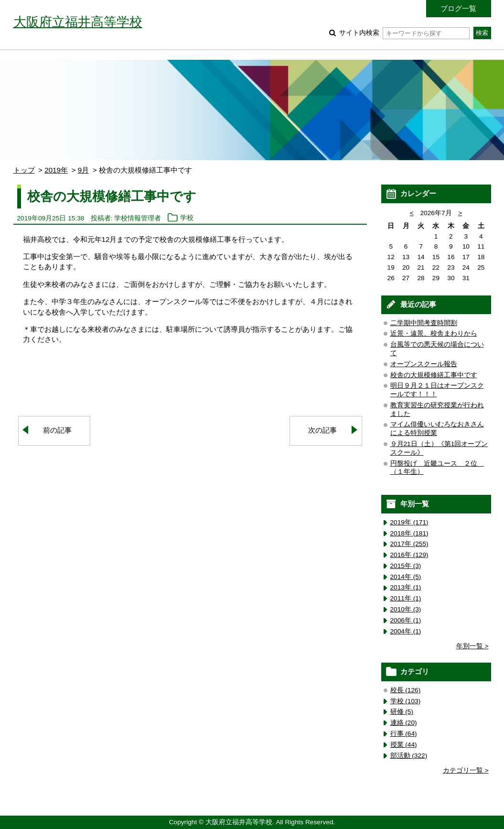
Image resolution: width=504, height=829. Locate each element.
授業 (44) (404, 745)
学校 (187, 218)
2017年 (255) (409, 544)
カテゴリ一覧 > (466, 770)
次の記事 (322, 430)
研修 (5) (402, 712)
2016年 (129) (409, 555)
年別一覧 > (472, 646)
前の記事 (57, 430)
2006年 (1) (406, 620)
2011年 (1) (406, 598)
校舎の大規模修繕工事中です (434, 375)
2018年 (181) (409, 533)
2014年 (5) (406, 577)
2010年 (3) (406, 609)
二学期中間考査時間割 (424, 323)
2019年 (56, 170)
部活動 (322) (409, 756)
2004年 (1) (406, 631)
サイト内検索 (404, 33)
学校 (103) (406, 701)
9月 (83, 170)
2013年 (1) (406, 587)
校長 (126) (406, 690)
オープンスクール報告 (424, 364)
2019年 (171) (409, 522)
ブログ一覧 (458, 8)
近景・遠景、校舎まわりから (434, 333)
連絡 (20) (404, 723)
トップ (24, 170)
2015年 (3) (406, 566)
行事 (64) (404, 734)
